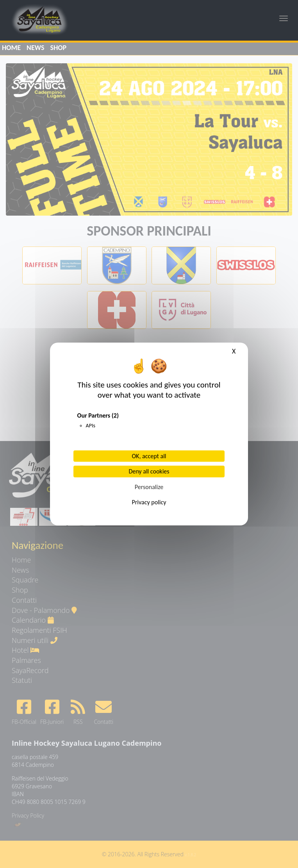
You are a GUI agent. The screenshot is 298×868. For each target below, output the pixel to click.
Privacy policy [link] (149, 502)
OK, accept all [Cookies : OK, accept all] (149, 456)
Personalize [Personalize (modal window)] (149, 487)
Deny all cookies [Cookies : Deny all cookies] (149, 471)
